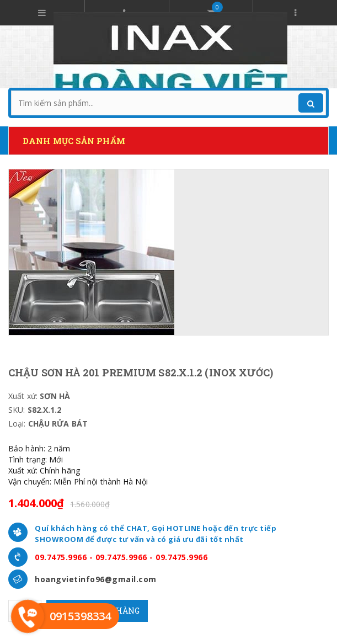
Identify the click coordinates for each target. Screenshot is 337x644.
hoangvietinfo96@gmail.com (96, 579)
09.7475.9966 (61, 557)
